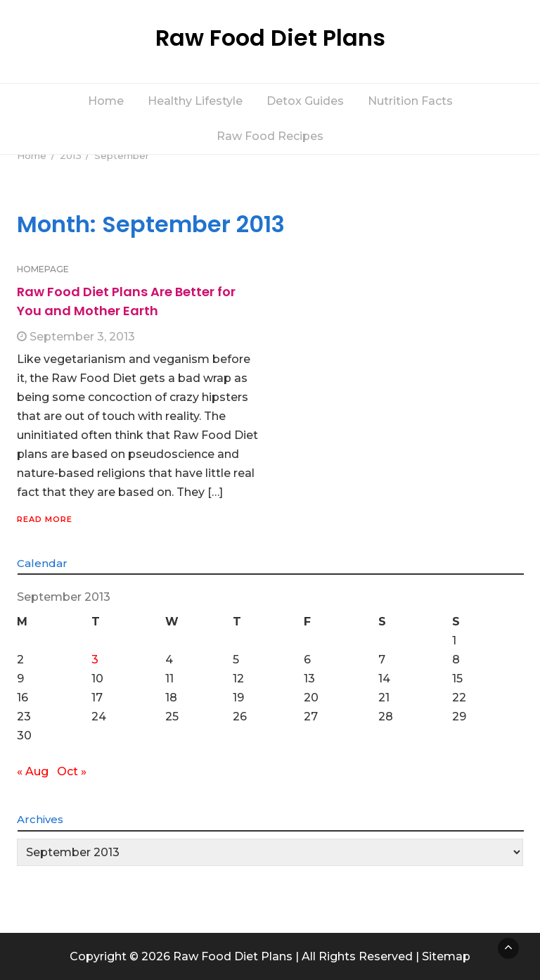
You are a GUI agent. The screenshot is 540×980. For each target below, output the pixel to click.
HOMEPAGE (43, 269)
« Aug (33, 771)
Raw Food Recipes (270, 136)
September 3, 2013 (82, 337)
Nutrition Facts (410, 101)
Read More (45, 519)
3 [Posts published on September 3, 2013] (95, 660)
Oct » (72, 771)
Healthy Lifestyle (195, 101)
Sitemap (446, 956)
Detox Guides (305, 101)
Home (106, 101)
